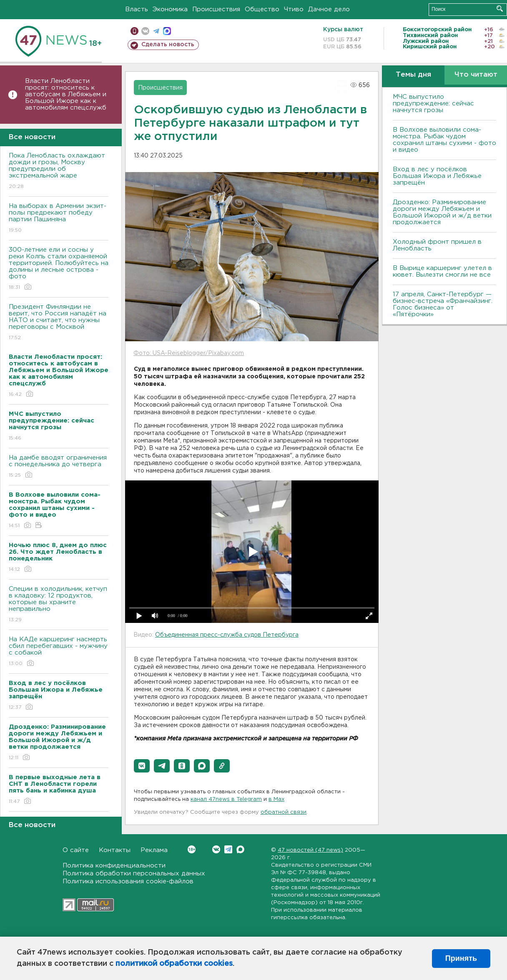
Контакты (115, 850)
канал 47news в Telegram (226, 799)
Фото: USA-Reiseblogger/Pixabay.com (189, 353)
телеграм (156, 31)
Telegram (228, 849)
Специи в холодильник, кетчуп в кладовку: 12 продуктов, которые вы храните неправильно (59, 605)
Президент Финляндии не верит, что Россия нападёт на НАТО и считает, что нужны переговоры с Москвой (59, 323)
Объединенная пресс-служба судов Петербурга (227, 635)
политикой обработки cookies (174, 964)
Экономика (170, 9)
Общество (262, 9)
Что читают (476, 75)
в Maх (276, 799)
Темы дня (413, 75)
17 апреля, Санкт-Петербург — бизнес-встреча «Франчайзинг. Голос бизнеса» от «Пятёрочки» (443, 304)
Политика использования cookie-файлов (128, 881)
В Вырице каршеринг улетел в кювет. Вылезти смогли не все (442, 271)
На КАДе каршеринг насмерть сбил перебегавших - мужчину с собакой (59, 652)
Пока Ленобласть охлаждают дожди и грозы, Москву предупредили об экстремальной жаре (59, 171)
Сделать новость (168, 45)
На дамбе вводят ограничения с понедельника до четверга (59, 467)
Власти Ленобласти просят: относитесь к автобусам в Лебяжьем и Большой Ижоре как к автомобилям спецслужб (66, 94)
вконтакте (145, 31)
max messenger (167, 31)
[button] (142, 766)
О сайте (76, 850)
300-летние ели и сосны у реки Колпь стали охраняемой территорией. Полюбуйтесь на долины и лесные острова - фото (59, 269)
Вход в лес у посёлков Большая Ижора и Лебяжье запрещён (437, 176)
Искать (500, 9)
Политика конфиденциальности (114, 866)
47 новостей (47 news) (310, 850)
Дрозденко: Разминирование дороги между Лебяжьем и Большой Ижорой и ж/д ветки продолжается (442, 212)
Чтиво (294, 9)
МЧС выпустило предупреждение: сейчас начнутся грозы (433, 104)
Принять (461, 958)
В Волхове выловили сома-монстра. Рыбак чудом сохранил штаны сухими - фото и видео (444, 140)
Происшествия (216, 9)
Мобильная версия (134, 31)
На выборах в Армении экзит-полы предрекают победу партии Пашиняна (59, 219)
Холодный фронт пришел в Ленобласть (437, 245)
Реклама (154, 850)
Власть (137, 9)
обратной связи (284, 812)
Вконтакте (192, 849)
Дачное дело (329, 9)
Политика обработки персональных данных (134, 874)
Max (240, 849)
